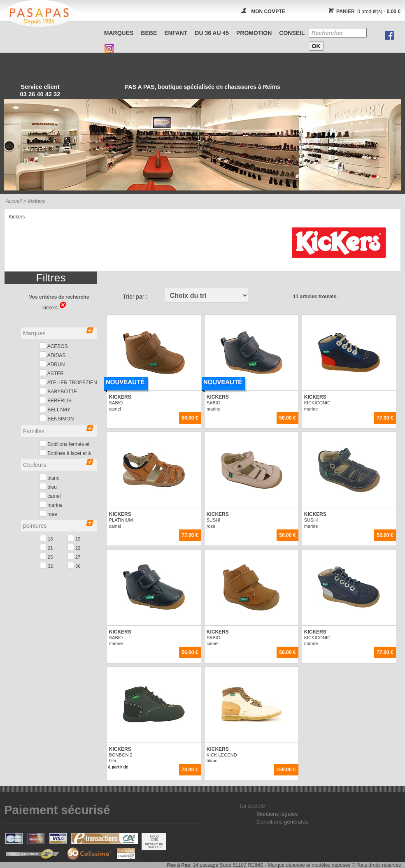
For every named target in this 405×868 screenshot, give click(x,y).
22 (74, 547)
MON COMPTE (268, 12)
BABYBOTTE (58, 391)
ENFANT (176, 33)
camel (50, 496)
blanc (49, 477)
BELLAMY (55, 409)
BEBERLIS (56, 400)
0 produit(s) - (363, 12)
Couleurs (58, 464)
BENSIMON (57, 418)
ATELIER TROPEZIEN (68, 382)
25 (46, 556)
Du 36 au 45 (212, 33)
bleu (48, 486)
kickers (52, 307)
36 (74, 565)
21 (46, 547)
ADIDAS (52, 355)
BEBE (149, 33)
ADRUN (52, 364)
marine (51, 505)
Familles (58, 431)
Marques (119, 33)
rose (48, 514)
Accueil (14, 201)
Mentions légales (277, 814)
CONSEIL (292, 33)
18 (46, 538)
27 (74, 556)
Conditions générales (282, 822)
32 (46, 565)
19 (74, 538)
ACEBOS (54, 346)
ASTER (52, 373)
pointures (58, 525)
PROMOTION (254, 33)
